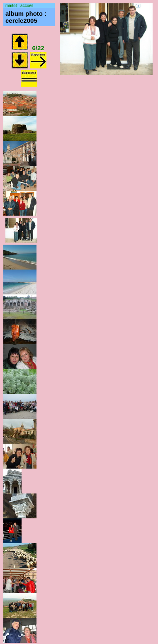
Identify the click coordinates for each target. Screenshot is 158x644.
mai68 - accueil (19, 6)
